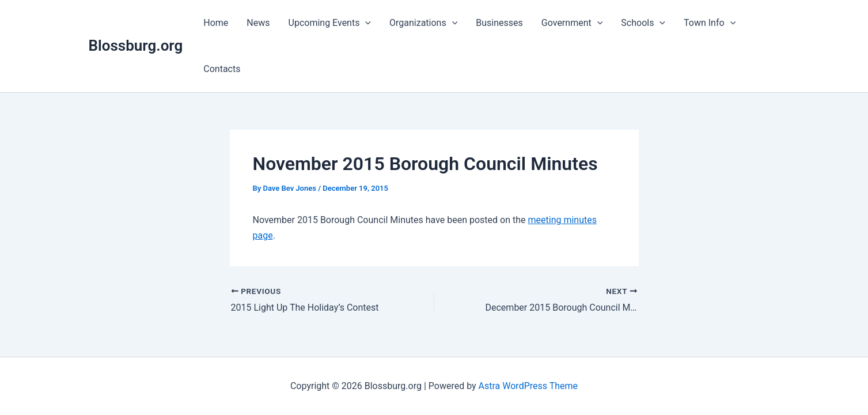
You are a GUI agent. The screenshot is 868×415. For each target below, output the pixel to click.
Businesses (499, 23)
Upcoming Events (330, 23)
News (258, 23)
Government (572, 23)
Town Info (710, 23)
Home (216, 23)
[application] (365, 23)
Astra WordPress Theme (528, 386)
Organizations (423, 23)
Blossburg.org (136, 46)
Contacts (222, 69)
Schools (643, 23)
